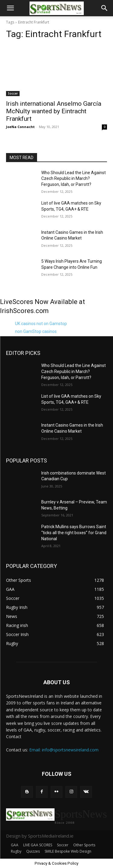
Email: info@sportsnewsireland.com (64, 750)
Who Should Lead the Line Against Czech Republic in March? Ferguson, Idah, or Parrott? (74, 179)
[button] (10, 8)
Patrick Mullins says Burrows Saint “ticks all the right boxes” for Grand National (74, 533)
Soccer (13, 93)
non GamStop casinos (36, 331)
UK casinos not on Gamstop (41, 324)
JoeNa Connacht (20, 127)
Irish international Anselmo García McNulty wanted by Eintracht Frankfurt (54, 111)
